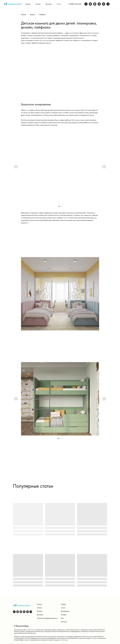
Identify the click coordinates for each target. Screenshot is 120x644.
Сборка (64, 604)
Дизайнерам (65, 611)
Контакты (64, 622)
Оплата (38, 4)
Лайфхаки (42, 14)
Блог (62, 618)
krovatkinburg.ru (31, 630)
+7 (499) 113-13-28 (75, 4)
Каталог (28, 4)
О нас (59, 4)
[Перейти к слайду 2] (61, 206)
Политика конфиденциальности (47, 618)
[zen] (99, 4)
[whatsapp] (95, 4)
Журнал (33, 14)
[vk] (86, 4)
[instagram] (90, 4)
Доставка (49, 4)
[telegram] (108, 4)
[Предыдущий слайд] (16, 167)
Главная (24, 14)
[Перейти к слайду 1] (59, 206)
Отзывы (64, 615)
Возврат (40, 611)
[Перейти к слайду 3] (62, 438)
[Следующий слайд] (104, 167)
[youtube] (104, 4)
